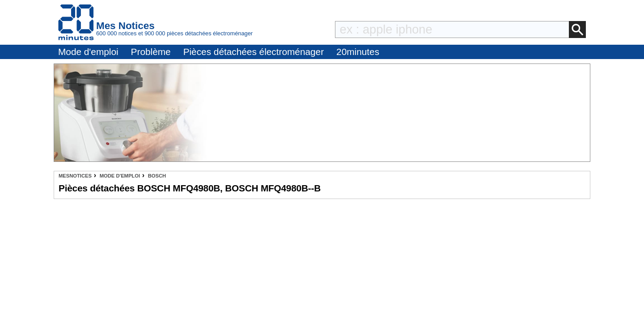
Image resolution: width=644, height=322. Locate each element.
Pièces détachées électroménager (254, 52)
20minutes (358, 52)
